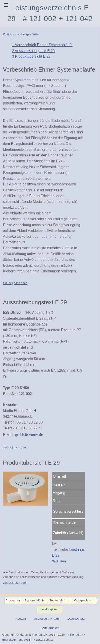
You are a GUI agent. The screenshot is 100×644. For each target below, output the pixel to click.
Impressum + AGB (47, 619)
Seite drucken (50, 628)
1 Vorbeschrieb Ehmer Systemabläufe (42, 45)
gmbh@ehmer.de (29, 435)
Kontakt (21, 619)
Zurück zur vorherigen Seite (21, 34)
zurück (7, 283)
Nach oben (59, 561)
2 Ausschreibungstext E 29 (33, 51)
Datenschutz (76, 619)
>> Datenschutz (42, 640)
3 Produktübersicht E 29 (31, 56)
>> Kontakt (73, 635)
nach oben (21, 283)
